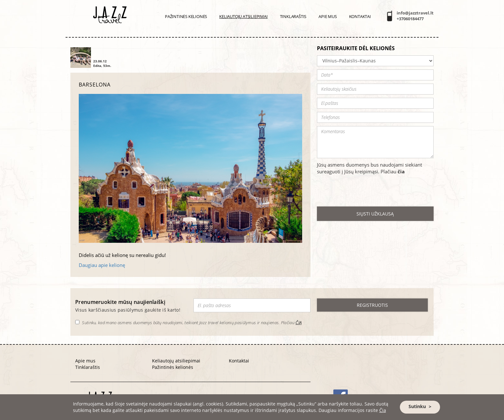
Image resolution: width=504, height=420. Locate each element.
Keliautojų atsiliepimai (243, 16)
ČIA (298, 323)
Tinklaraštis (293, 16)
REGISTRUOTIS (372, 305)
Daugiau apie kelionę (102, 265)
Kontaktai (360, 16)
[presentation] (366, 191)
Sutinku (417, 406)
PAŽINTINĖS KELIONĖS (186, 16)
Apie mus (328, 16)
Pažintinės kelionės (173, 367)
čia (401, 171)
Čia (383, 410)
